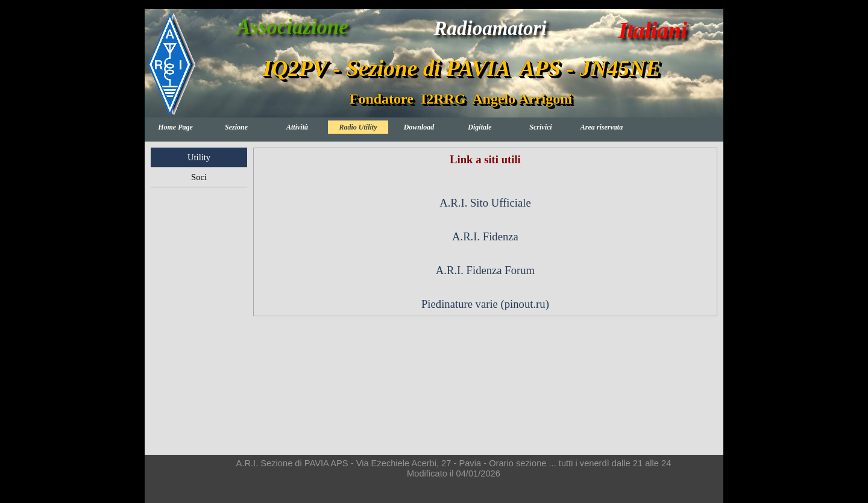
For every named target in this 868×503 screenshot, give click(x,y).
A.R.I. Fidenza (485, 236)
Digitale (480, 127)
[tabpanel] (485, 232)
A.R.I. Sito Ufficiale (485, 203)
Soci (199, 177)
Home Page (175, 127)
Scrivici (540, 127)
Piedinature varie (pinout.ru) (485, 304)
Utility (199, 157)
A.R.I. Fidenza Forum (485, 270)
